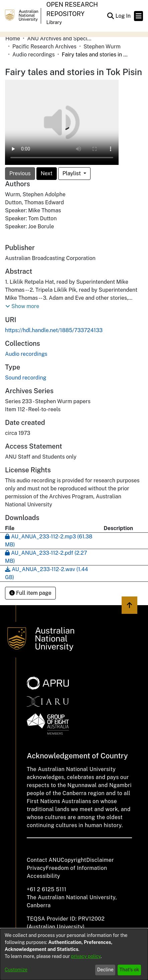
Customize (16, 970)
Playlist (72, 173)
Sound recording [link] (26, 378)
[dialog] (74, 954)
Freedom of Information (76, 868)
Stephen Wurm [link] (102, 47)
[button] (110, 16)
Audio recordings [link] (34, 55)
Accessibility (43, 876)
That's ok (129, 970)
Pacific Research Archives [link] (44, 47)
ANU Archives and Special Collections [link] (60, 39)
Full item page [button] (30, 593)
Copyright (73, 860)
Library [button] (54, 22)
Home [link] (13, 39)
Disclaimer (100, 860)
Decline (105, 970)
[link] (26, 354)
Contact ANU (44, 860)
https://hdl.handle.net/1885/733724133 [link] (54, 330)
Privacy (36, 868)
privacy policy (86, 956)
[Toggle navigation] (138, 16)
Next (47, 173)
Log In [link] (123, 16)
